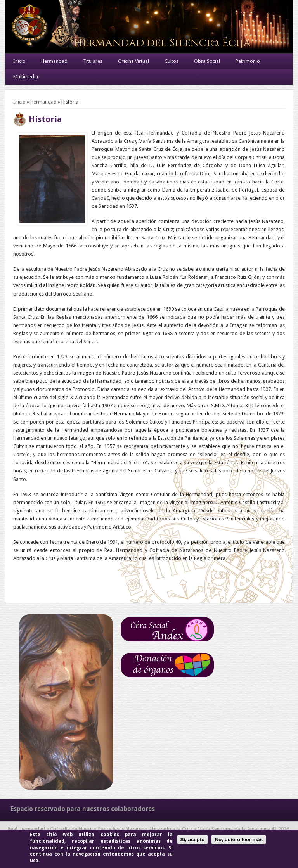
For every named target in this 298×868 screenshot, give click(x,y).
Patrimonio (248, 61)
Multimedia (26, 77)
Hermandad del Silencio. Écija (162, 43)
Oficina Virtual (133, 61)
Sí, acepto (193, 839)
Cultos (172, 61)
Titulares (93, 61)
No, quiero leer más (239, 839)
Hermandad (54, 61)
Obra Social (207, 61)
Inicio (19, 61)
